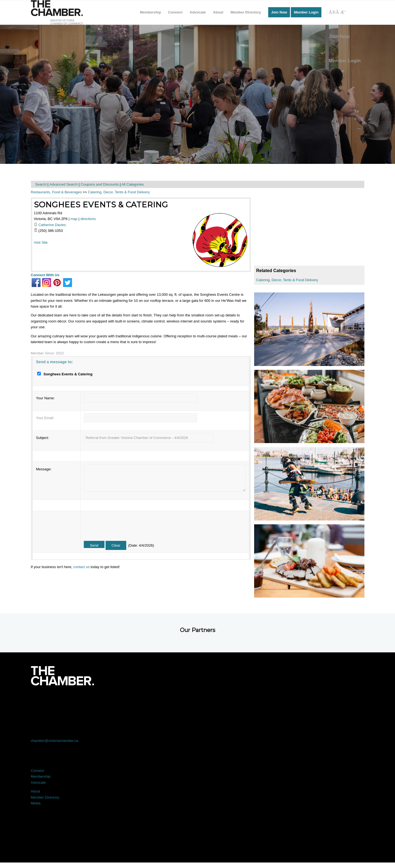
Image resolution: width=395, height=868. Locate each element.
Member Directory (45, 797)
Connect (37, 771)
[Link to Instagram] (264, 701)
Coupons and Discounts (100, 184)
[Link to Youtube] (331, 701)
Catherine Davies (52, 225)
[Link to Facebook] (64, 701)
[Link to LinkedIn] (198, 701)
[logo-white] (62, 676)
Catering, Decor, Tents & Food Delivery (287, 280)
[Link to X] (131, 701)
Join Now (339, 36)
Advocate (38, 782)
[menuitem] (151, 12)
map (74, 219)
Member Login (345, 61)
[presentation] (126, 524)
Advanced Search (64, 184)
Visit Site (41, 242)
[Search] (345, 12)
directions (88, 219)
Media (36, 803)
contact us (81, 567)
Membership (41, 776)
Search (41, 184)
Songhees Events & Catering (101, 205)
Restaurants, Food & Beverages (56, 192)
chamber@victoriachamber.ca (55, 741)
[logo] (57, 12)
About (36, 791)
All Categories (132, 184)
